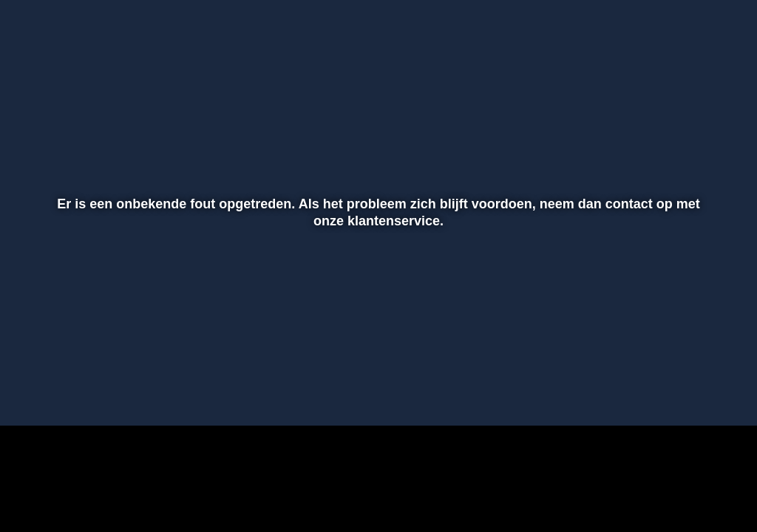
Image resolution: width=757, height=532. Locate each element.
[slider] (376, 362)
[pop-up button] (694, 393)
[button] (30, 393)
